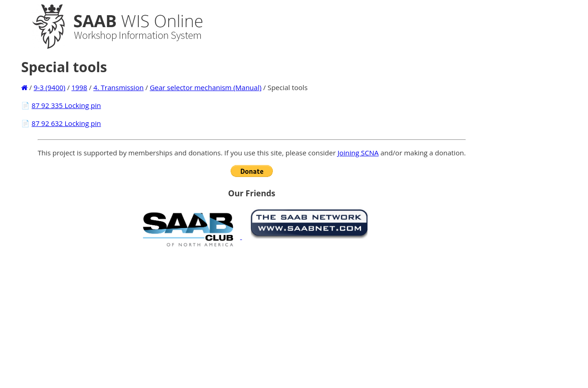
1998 (79, 87)
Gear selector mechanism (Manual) (206, 87)
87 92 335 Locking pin (66, 105)
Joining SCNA (358, 153)
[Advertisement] (252, 317)
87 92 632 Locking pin (66, 123)
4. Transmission (118, 87)
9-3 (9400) (49, 87)
